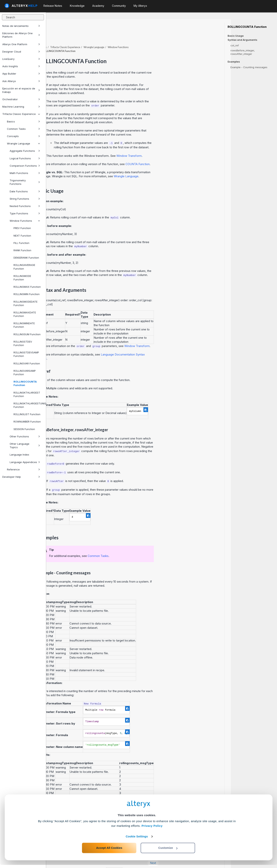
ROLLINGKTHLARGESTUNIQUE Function (28, 405)
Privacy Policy (152, 829)
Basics (23, 121)
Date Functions (25, 191)
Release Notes (53, 6)
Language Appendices (25, 462)
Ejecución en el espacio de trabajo (21, 90)
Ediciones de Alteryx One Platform (21, 35)
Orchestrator (21, 99)
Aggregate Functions (25, 151)
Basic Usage (236, 36)
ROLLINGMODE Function (22, 278)
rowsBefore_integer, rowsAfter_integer (243, 52)
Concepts (23, 136)
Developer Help (21, 477)
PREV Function (22, 228)
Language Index (19, 455)
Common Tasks (23, 129)
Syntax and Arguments (242, 40)
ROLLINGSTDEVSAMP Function (26, 354)
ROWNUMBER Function (27, 422)
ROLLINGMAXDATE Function (25, 314)
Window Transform (175, 145)
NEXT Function (22, 236)
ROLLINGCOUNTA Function (25, 383)
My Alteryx (140, 6)
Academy (98, 6)
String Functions (25, 199)
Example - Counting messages (249, 67)
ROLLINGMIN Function (27, 294)
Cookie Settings (137, 840)
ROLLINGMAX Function (27, 287)
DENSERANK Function (26, 258)
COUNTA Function (184, 153)
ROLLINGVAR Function (27, 363)
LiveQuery (21, 59)
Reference (23, 469)
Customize (168, 851)
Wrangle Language (23, 143)
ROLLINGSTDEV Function (23, 343)
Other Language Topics (25, 445)
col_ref (235, 45)
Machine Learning (21, 107)
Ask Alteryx (21, 81)
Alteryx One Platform (21, 44)
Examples (234, 62)
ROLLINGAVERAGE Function (24, 267)
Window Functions (25, 221)
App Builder (21, 74)
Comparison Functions (25, 166)
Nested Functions (25, 206)
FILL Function (21, 243)
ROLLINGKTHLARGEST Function (27, 394)
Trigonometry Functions (25, 182)
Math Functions (25, 173)
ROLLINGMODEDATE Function (25, 303)
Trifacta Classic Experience (21, 114)
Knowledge (77, 6)
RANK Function (22, 250)
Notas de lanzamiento (21, 26)
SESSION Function (24, 429)
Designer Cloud (21, 52)
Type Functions (25, 213)
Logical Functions (25, 158)
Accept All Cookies (109, 851)
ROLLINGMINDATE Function (24, 325)
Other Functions (25, 436)
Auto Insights (21, 66)
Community (119, 6)
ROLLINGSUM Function (27, 334)
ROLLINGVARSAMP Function (25, 372)
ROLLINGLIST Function (27, 414)
